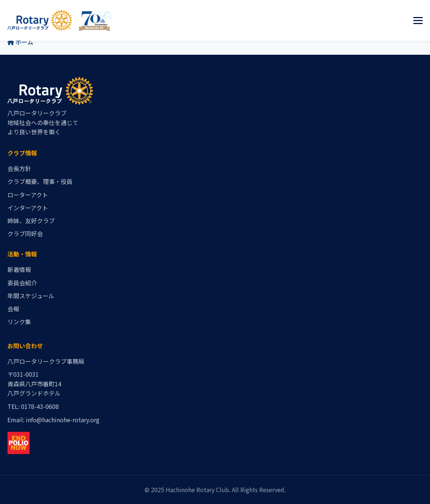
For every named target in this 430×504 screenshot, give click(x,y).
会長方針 (19, 168)
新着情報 (19, 269)
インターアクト (28, 208)
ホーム (20, 42)
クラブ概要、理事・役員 (40, 181)
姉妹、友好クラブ (31, 221)
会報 (13, 309)
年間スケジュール (31, 296)
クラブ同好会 (25, 233)
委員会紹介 (22, 283)
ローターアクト (28, 195)
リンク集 (19, 322)
